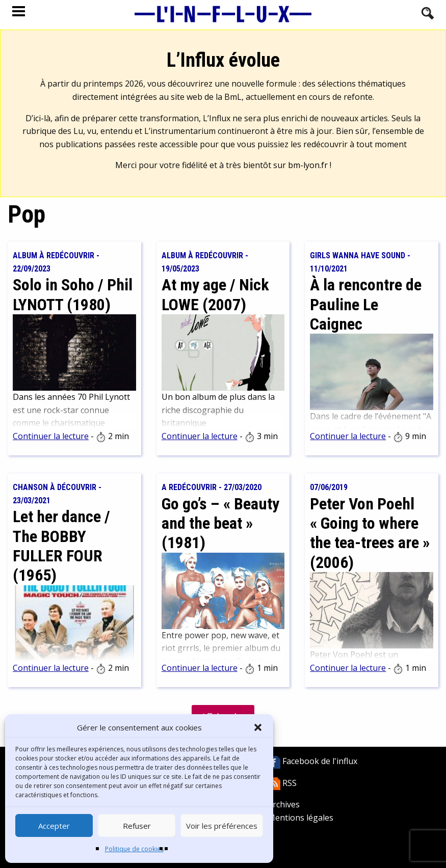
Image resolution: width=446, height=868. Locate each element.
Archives (284, 804)
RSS (282, 783)
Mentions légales (300, 818)
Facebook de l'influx (312, 761)
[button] (258, 727)
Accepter (54, 826)
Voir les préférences (222, 826)
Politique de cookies (134, 849)
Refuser (137, 826)
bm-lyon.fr (308, 165)
